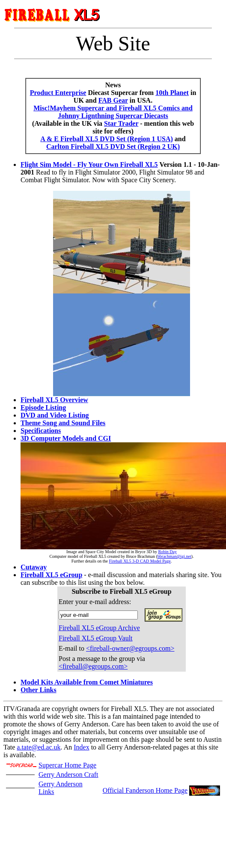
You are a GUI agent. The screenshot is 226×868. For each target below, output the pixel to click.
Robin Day (167, 552)
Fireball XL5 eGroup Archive (99, 628)
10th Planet (172, 93)
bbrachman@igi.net (174, 556)
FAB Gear (113, 100)
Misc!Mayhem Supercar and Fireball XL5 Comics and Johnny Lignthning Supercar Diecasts (113, 112)
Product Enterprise (58, 93)
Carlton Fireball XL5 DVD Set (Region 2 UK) (113, 147)
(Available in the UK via (68, 123)
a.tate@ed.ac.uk (39, 747)
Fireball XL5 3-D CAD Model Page (140, 561)
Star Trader (121, 123)
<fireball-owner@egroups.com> (130, 648)
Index (81, 747)
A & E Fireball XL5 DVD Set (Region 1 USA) (106, 139)
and (179, 139)
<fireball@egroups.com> (93, 666)
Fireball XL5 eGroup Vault (96, 638)
